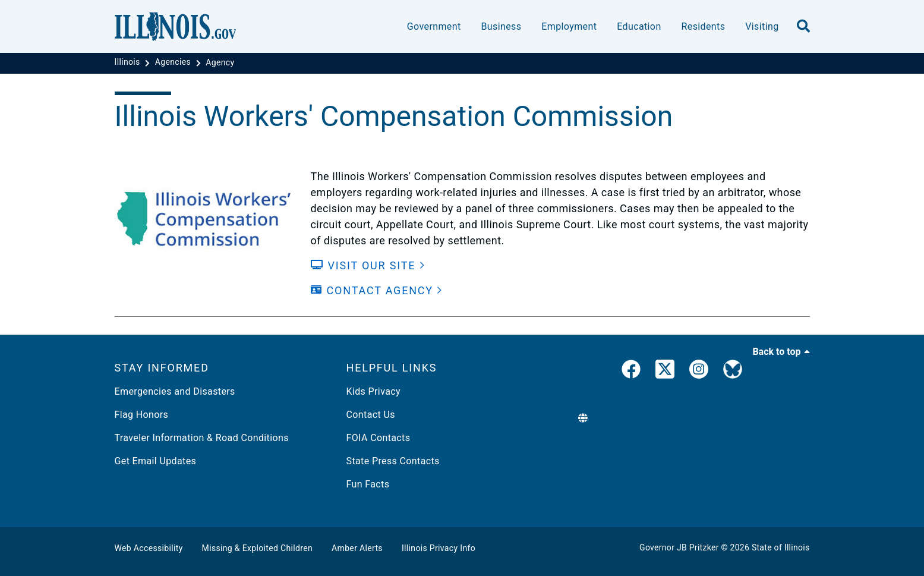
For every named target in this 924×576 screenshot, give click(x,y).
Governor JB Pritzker (679, 547)
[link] (631, 372)
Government (434, 26)
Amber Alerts (357, 548)
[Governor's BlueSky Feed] (733, 372)
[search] (803, 27)
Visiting (762, 26)
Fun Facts (368, 484)
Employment (569, 26)
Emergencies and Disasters (175, 391)
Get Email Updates (156, 461)
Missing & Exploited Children (257, 548)
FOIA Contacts (379, 438)
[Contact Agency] (377, 290)
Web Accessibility (149, 548)
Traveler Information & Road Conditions (202, 438)
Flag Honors (142, 415)
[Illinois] (129, 62)
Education (639, 26)
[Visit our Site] (368, 265)
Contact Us (371, 415)
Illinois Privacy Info (439, 548)
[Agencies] (174, 62)
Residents (704, 26)
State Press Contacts (393, 461)
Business (501, 26)
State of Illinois (781, 547)
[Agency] (220, 62)
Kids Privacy (373, 391)
